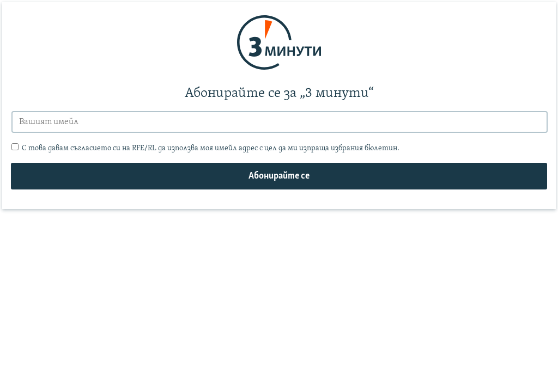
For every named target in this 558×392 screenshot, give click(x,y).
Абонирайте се (279, 176)
